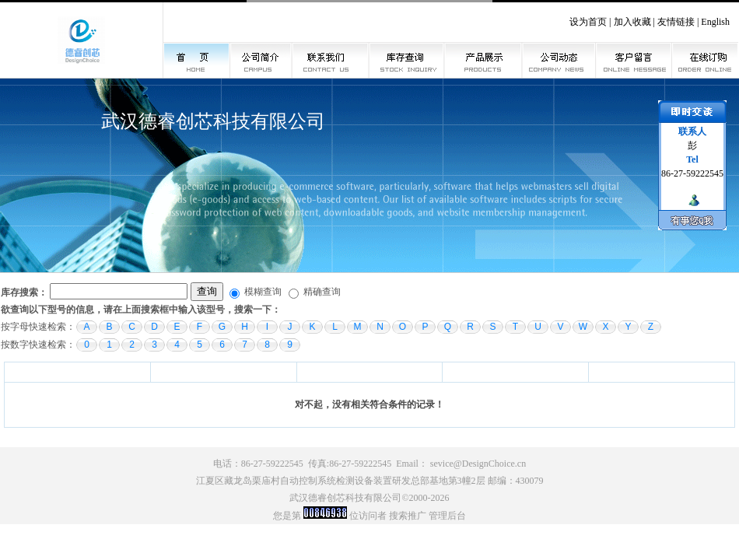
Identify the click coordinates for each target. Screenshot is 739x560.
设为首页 (588, 22)
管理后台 (447, 516)
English (715, 22)
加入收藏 (632, 22)
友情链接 (676, 22)
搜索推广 (408, 516)
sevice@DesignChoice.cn (478, 464)
